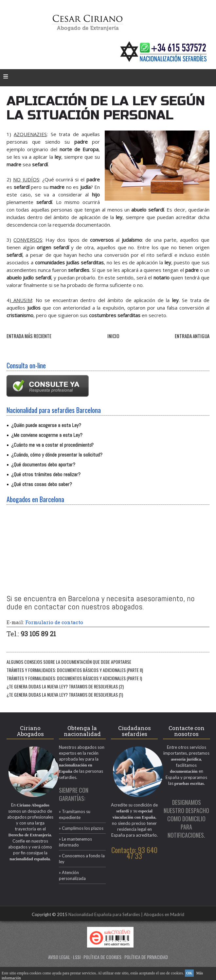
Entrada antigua (192, 336)
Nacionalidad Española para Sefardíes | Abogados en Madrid (126, 914)
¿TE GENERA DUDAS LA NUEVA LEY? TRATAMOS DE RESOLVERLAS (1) (65, 694)
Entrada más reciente (29, 336)
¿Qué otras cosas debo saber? (42, 484)
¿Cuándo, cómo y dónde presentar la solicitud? (57, 455)
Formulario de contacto (54, 622)
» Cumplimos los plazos (81, 828)
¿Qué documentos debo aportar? (43, 465)
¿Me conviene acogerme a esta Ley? (47, 435)
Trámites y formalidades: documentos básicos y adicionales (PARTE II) (75, 670)
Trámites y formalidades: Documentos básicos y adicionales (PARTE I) (74, 678)
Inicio (113, 336)
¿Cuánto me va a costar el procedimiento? (52, 445)
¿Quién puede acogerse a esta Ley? (46, 425)
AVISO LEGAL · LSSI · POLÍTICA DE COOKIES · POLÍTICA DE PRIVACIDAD (108, 957)
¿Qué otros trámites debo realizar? (46, 474)
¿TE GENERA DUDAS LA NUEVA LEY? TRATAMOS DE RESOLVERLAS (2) (65, 686)
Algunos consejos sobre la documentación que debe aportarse (69, 662)
